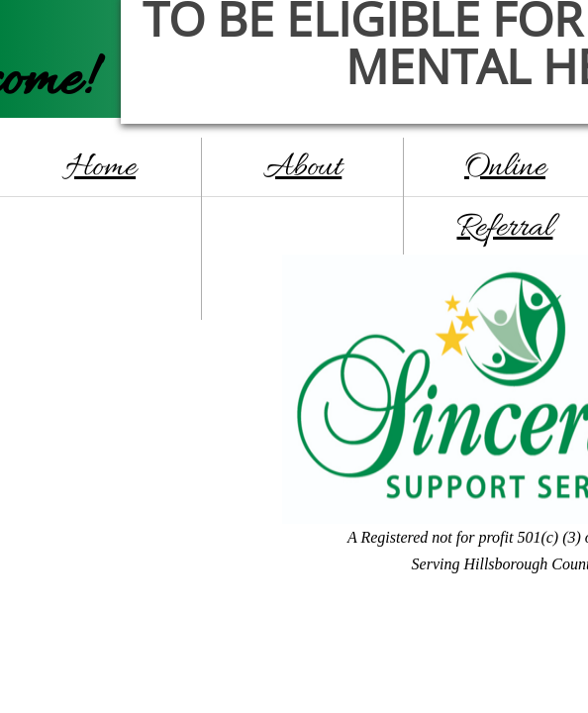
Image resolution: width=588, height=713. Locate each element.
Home (100, 168)
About (302, 168)
